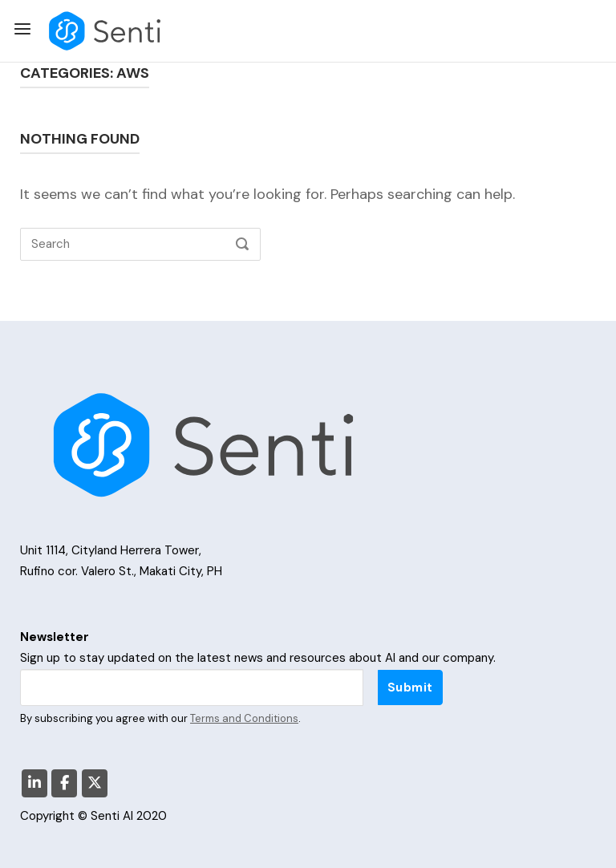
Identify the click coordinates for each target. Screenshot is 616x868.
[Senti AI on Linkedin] (34, 783)
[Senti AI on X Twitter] (95, 783)
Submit (410, 688)
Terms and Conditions (244, 718)
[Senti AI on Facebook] (64, 783)
